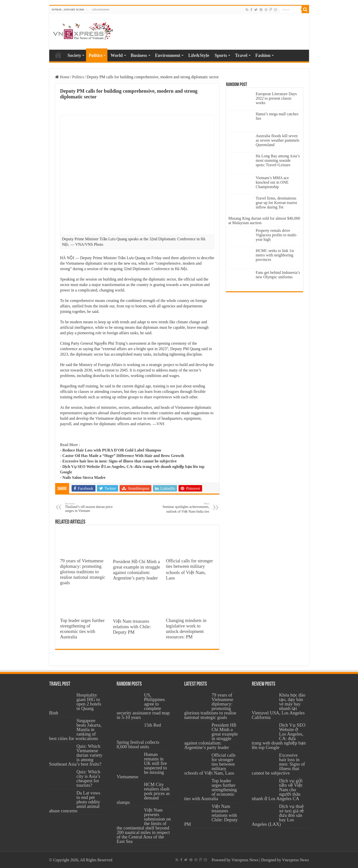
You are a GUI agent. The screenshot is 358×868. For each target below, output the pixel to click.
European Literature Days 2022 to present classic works (276, 98)
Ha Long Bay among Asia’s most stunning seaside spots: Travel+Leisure (278, 160)
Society (74, 55)
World (116, 55)
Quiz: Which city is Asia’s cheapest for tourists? (89, 778)
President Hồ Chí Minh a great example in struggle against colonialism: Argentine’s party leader (136, 570)
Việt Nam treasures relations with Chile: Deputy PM (132, 627)
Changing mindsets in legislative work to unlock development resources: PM (186, 629)
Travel (241, 55)
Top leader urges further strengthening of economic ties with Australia (83, 629)
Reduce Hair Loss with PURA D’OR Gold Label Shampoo (112, 450)
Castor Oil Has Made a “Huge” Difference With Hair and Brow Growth (123, 456)
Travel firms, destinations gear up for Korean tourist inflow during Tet (276, 203)
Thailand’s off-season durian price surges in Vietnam (91, 507)
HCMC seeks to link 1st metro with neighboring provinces (275, 255)
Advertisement (101, 9)
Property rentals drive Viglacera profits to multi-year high (277, 235)
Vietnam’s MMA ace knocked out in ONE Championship (272, 182)
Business (139, 55)
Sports (221, 55)
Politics (95, 55)
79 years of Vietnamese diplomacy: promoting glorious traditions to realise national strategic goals (83, 572)
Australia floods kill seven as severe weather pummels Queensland (278, 140)
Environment (168, 55)
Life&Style (199, 55)
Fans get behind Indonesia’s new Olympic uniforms (278, 275)
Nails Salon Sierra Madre (84, 477)
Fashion (263, 55)
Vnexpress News (245, 860)
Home (58, 55)
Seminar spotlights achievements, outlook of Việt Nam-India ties (184, 508)
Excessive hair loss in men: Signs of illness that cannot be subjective (120, 461)
